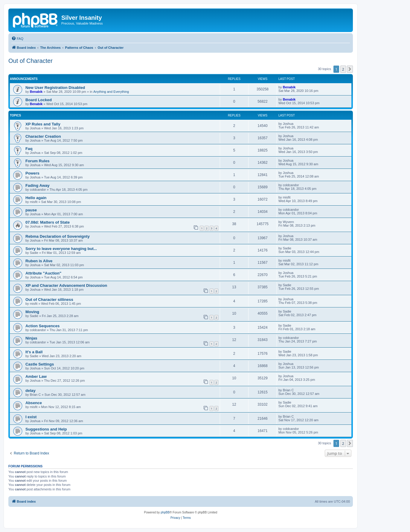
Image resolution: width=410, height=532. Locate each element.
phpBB (165, 512)
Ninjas (31, 338)
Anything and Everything (111, 92)
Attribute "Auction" (43, 273)
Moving (32, 312)
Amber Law (36, 376)
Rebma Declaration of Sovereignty (58, 236)
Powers (32, 173)
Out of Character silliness (49, 300)
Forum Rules (38, 161)
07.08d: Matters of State (48, 222)
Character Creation (43, 136)
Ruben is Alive (39, 261)
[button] (350, 69)
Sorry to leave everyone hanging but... (61, 249)
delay (31, 391)
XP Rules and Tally (43, 124)
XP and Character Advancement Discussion (66, 285)
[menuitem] (17, 39)
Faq (29, 149)
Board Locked (39, 100)
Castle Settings (40, 364)
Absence (34, 403)
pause (31, 210)
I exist (31, 417)
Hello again (36, 198)
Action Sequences (42, 326)
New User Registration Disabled (55, 88)
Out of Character (31, 61)
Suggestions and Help (46, 429)
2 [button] (343, 69)
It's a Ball (34, 352)
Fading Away (38, 185)
